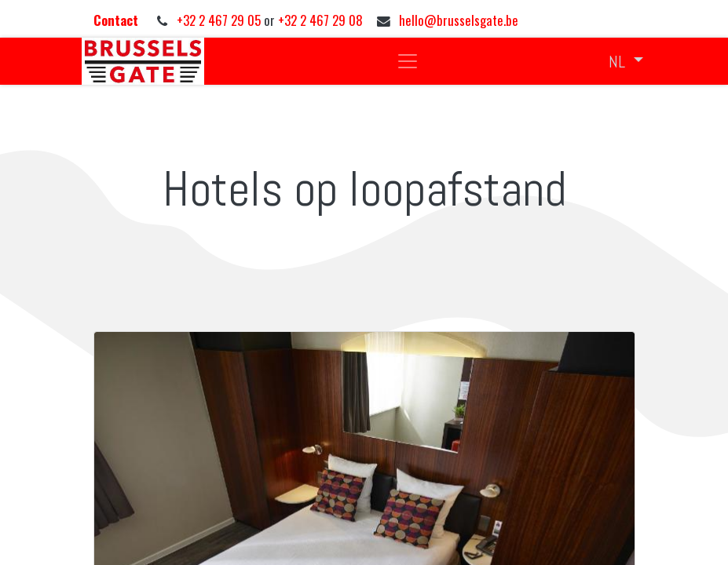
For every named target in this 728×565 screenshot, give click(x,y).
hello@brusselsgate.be (459, 20)
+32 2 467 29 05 (220, 20)
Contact (117, 20)
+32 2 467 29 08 (320, 20)
